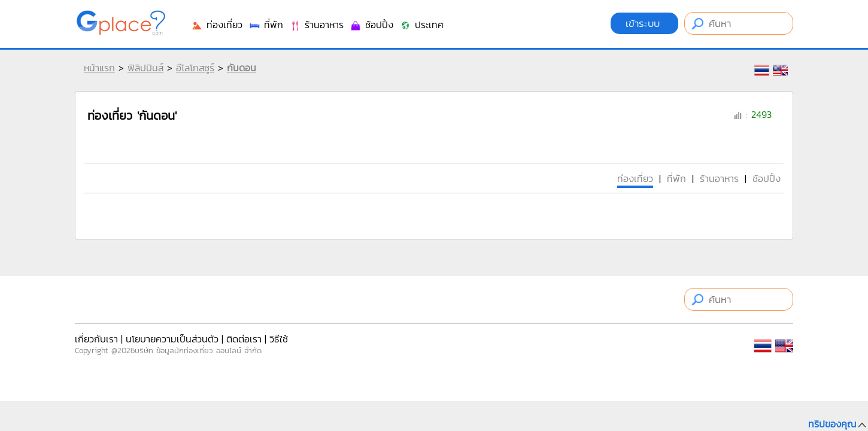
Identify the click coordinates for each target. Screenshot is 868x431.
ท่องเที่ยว (217, 25)
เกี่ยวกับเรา (96, 339)
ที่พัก (266, 25)
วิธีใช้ (279, 339)
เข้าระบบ (644, 23)
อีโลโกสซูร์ (195, 68)
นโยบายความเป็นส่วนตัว (172, 339)
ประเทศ (421, 25)
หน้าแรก (99, 68)
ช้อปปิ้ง (371, 25)
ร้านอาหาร (316, 25)
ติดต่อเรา (244, 339)
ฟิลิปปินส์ (145, 68)
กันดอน (242, 68)
